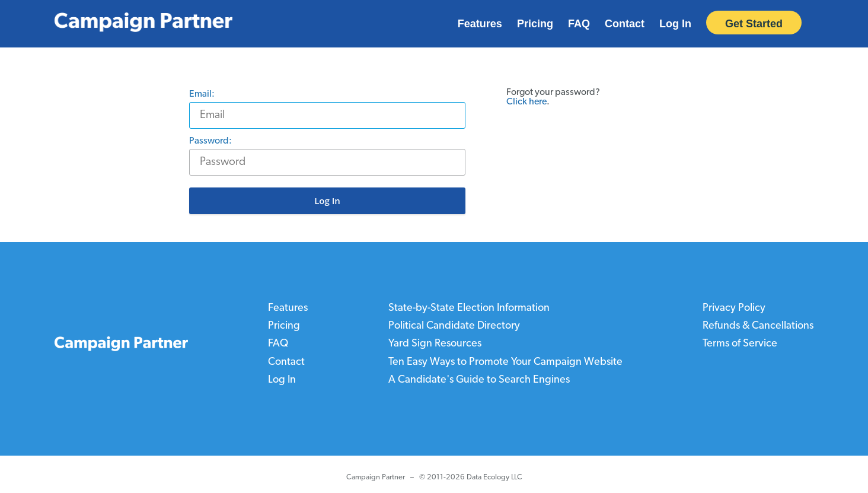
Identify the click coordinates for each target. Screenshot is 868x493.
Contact (625, 24)
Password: (214, 141)
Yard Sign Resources (435, 344)
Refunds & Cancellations (758, 326)
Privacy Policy (734, 308)
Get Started (754, 24)
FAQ (579, 24)
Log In (675, 24)
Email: (205, 94)
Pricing (535, 24)
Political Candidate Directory (454, 326)
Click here (526, 102)
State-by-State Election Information (469, 308)
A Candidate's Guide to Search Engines (479, 379)
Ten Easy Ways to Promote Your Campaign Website (505, 362)
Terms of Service (740, 344)
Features (480, 24)
